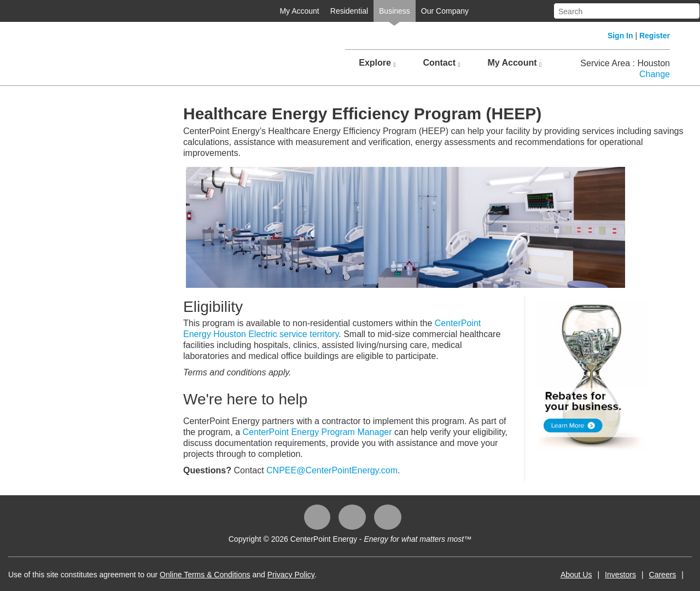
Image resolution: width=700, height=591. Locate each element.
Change (655, 74)
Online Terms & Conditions (205, 575)
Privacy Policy (291, 575)
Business (395, 11)
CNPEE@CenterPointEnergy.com (332, 470)
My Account (299, 11)
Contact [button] (441, 63)
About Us (576, 575)
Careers (663, 575)
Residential (349, 11)
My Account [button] (514, 63)
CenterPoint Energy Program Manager (317, 432)
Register (655, 36)
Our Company (445, 11)
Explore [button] (377, 63)
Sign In (620, 36)
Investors (620, 575)
